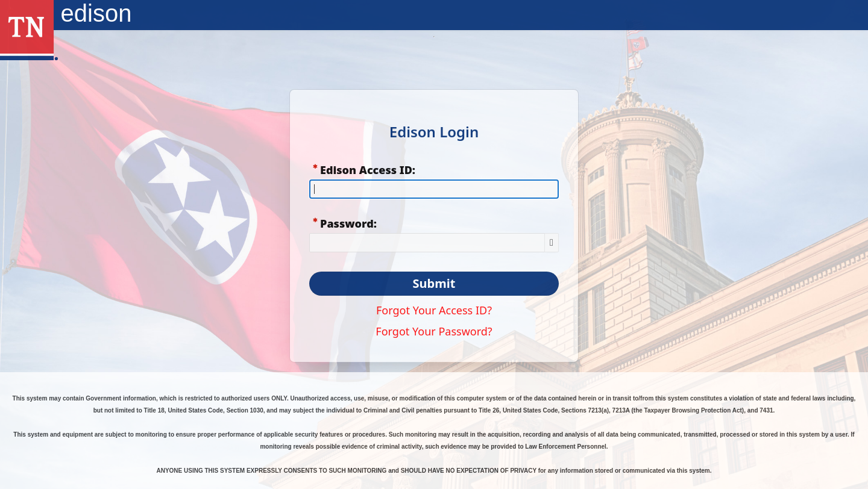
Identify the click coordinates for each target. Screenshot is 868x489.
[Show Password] (552, 243)
